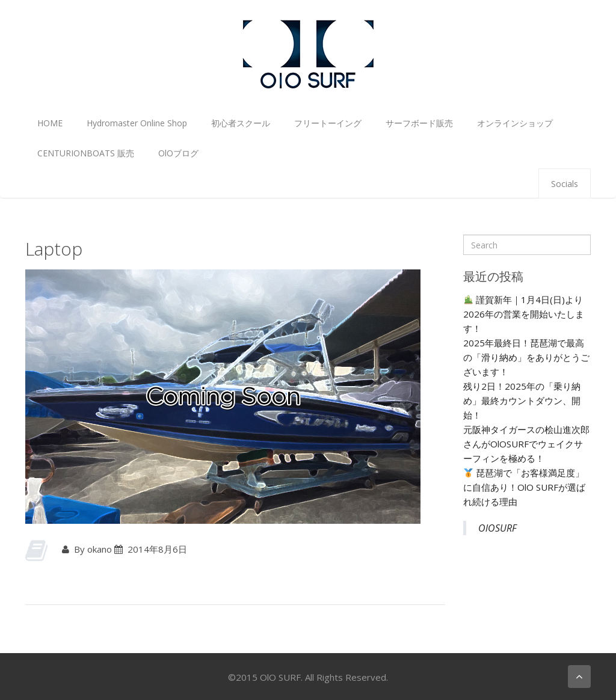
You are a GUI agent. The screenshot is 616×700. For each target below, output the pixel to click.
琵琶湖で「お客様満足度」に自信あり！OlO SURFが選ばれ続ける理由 (524, 487)
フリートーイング (328, 123)
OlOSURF (497, 528)
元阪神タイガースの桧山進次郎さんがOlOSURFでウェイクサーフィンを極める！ (526, 444)
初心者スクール (241, 123)
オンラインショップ (515, 123)
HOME (50, 123)
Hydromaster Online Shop (137, 123)
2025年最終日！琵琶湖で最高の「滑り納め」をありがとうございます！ (526, 357)
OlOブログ (178, 153)
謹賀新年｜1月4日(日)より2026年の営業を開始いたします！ (524, 314)
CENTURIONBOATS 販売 (86, 153)
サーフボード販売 (419, 123)
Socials (565, 184)
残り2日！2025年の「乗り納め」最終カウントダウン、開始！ (522, 401)
